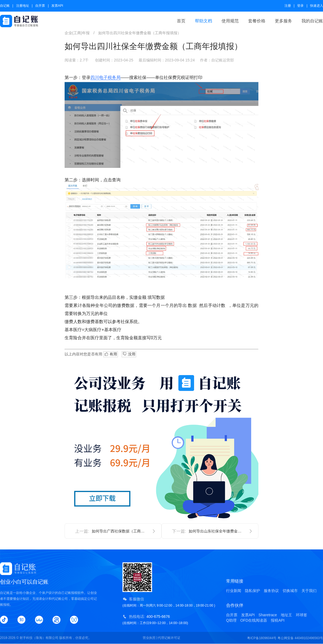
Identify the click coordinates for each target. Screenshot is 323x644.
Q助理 (231, 620)
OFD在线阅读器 (254, 620)
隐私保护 (252, 591)
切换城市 (290, 591)
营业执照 (149, 638)
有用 (111, 354)
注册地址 (23, 6)
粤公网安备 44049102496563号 (300, 638)
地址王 (286, 615)
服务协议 (271, 591)
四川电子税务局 (106, 77)
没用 (129, 354)
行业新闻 (234, 591)
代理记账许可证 (169, 638)
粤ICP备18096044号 (262, 638)
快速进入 (317, 6)
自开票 (40, 6)
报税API (278, 620)
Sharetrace (268, 615)
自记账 (5, 6)
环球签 (301, 615)
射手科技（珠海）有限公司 (39, 638)
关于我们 (309, 591)
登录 (300, 6)
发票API (57, 6)
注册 (288, 6)
